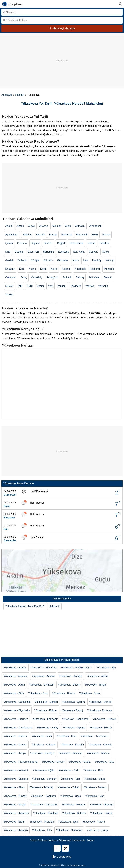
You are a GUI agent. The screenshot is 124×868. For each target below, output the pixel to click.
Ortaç (24, 277)
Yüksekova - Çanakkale (17, 702)
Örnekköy (37, 277)
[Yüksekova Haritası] (62, 384)
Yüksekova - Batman (74, 813)
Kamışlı (110, 260)
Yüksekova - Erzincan (99, 710)
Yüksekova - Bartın (14, 822)
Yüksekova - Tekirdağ (41, 787)
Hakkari (20, 95)
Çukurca (22, 243)
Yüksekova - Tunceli (15, 796)
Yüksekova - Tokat (68, 787)
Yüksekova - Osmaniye (69, 830)
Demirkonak (76, 243)
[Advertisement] (62, 56)
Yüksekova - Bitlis (14, 693)
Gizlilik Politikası (38, 840)
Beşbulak (67, 235)
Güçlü (105, 252)
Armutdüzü (95, 226)
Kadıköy (97, 260)
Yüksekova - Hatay (47, 728)
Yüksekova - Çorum (73, 702)
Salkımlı (67, 277)
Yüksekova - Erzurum (16, 719)
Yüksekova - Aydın (14, 685)
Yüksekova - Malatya (70, 753)
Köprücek (80, 269)
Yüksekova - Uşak (70, 796)
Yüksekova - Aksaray (73, 805)
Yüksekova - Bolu (38, 693)
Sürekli (9, 286)
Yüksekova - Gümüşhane (18, 728)
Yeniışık (62, 286)
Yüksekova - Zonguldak (44, 805)
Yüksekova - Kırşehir (72, 745)
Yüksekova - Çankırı (46, 702)
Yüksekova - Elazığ (72, 710)
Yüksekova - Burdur (64, 693)
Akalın (20, 226)
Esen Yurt (33, 252)
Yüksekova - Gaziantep (75, 719)
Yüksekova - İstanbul (15, 736)
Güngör (35, 260)
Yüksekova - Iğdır (68, 822)
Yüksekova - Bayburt (101, 805)
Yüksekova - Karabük (16, 830)
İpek (85, 260)
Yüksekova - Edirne (45, 710)
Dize (8, 252)
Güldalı (9, 260)
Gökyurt (93, 252)
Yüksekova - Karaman (16, 813)
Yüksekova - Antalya (70, 676)
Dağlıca (35, 243)
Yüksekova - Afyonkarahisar (76, 668)
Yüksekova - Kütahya (42, 753)
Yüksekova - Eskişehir (45, 719)
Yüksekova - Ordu (69, 770)
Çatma (9, 243)
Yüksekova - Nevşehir (16, 770)
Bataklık (40, 235)
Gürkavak (63, 260)
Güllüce (22, 260)
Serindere (94, 277)
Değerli (61, 243)
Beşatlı (53, 235)
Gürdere (48, 260)
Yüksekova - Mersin (101, 728)
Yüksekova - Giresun (105, 719)
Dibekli (91, 243)
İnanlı (76, 260)
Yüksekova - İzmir (42, 736)
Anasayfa (7, 95)
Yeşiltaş (90, 286)
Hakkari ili (54, 606)
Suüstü (108, 277)
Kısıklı (54, 269)
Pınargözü (52, 277)
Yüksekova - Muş (104, 762)
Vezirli (40, 286)
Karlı (22, 269)
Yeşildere (76, 286)
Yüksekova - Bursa (90, 693)
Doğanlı (19, 252)
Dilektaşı (104, 243)
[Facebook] (57, 848)
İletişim (90, 840)
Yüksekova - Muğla (79, 762)
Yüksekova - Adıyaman (43, 668)
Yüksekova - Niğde (44, 770)
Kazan (32, 269)
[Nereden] (62, 12)
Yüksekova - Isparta (74, 728)
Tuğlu (30, 286)
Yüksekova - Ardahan (42, 822)
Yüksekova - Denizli (100, 702)
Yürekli (9, 295)
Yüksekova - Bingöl (95, 685)
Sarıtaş (80, 277)
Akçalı (32, 226)
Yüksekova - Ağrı (106, 668)
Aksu (68, 226)
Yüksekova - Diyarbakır (17, 710)
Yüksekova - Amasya (16, 676)
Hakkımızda (79, 840)
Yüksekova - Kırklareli (44, 745)
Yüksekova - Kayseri (15, 745)
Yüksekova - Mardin (53, 762)
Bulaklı (106, 235)
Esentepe (64, 252)
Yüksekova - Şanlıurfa (43, 796)
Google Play (62, 857)
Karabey (10, 269)
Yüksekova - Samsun (44, 779)
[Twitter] (65, 848)
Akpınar (56, 226)
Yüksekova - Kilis (42, 830)
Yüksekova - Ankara (43, 676)
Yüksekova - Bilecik (69, 685)
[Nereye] (62, 20)
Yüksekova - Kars (66, 736)
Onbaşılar (11, 277)
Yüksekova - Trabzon (95, 787)
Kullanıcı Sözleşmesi (60, 840)
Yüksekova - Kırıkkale (45, 813)
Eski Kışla (79, 252)
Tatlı (20, 286)
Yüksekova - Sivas (14, 787)
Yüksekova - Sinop (95, 779)
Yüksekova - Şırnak (101, 813)
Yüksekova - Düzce (98, 830)
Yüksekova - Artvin (97, 676)
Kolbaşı (66, 269)
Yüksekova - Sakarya (16, 779)
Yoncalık (103, 286)
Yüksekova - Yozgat (15, 805)
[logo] (12, 4)
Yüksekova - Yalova (94, 822)
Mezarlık (109, 269)
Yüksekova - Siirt (70, 779)
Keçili (43, 269)
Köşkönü (95, 269)
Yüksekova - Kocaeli (100, 745)
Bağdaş (27, 235)
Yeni (50, 286)
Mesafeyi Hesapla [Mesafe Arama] (62, 28)
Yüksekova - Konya (15, 753)
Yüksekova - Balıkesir (41, 685)
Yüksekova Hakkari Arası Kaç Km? (25, 606)
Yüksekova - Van (95, 796)
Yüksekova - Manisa (98, 753)
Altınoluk (80, 226)
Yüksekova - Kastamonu (95, 736)
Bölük (95, 235)
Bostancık (82, 235)
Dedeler (48, 243)
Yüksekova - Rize (93, 770)
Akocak (44, 226)
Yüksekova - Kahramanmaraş (20, 762)
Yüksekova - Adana (15, 668)
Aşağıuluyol (12, 235)
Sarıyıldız (49, 252)
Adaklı (9, 226)
